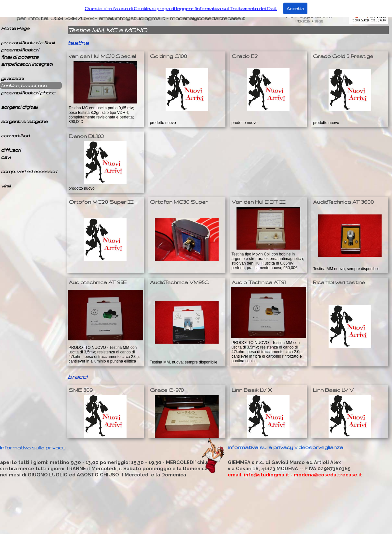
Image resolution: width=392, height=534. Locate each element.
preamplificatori (20, 50)
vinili (6, 186)
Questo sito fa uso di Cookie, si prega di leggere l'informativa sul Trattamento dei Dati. (181, 8)
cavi (6, 157)
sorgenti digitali (19, 107)
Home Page (15, 28)
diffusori (11, 150)
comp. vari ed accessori (29, 171)
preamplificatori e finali (28, 42)
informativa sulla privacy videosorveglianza (285, 447)
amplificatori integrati (27, 64)
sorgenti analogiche (24, 121)
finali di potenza (20, 57)
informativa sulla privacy (33, 447)
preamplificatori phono (28, 93)
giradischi (12, 78)
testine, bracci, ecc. (24, 85)
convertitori (15, 136)
